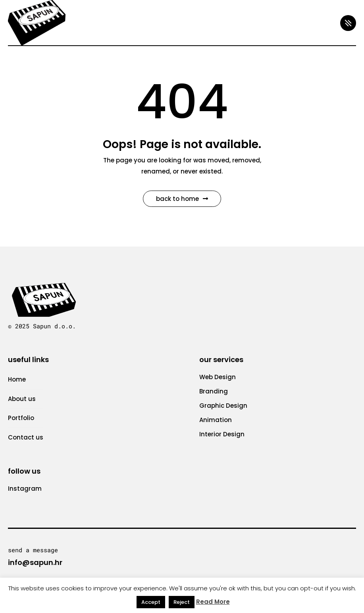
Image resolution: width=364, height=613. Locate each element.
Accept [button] (151, 602)
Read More (213, 602)
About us (22, 399)
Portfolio (21, 418)
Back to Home (182, 199)
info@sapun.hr (35, 562)
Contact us (26, 437)
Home (17, 379)
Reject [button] (182, 602)
